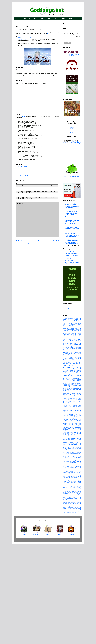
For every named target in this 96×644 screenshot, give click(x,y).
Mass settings (78, 527)
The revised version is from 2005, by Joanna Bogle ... (72, 221)
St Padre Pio (70, 591)
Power (79, 550)
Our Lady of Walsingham (68, 542)
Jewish (65, 513)
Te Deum (69, 597)
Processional (78, 552)
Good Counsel (74, 488)
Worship (68, 611)
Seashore (68, 575)
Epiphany (75, 469)
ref (48, 33)
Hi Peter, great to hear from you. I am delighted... (72, 214)
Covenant (79, 453)
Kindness (71, 516)
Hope (79, 498)
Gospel (70, 491)
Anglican (71, 423)
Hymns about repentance (23, 168)
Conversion (73, 452)
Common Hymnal (69, 260)
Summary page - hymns (72, 596)
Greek (64, 493)
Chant (73, 441)
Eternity (67, 470)
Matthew (65, 528)
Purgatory (74, 556)
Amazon (68, 139)
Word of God (78, 610)
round (76, 612)
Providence (76, 554)
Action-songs (66, 419)
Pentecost (72, 132)
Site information (70, 581)
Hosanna (65, 500)
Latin (70, 519)
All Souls (78, 421)
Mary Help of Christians (69, 527)
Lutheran (65, 524)
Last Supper (66, 519)
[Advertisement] (72, 332)
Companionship (66, 450)
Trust (76, 603)
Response (79, 564)
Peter (69, 547)
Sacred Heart (74, 568)
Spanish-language (73, 584)
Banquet (65, 429)
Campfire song (66, 437)
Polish (73, 548)
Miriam (68, 532)
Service (71, 578)
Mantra (65, 526)
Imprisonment (78, 505)
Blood (69, 433)
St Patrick (75, 591)
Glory (79, 484)
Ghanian (69, 484)
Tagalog (65, 597)
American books (77, 422)
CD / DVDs (75, 434)
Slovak (76, 581)
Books (43, 18)
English (65, 465)
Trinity (73, 603)
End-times (78, 463)
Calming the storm (73, 436)
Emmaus (74, 463)
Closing (70, 446)
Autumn (68, 428)
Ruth (69, 568)
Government (66, 492)
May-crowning (78, 528)
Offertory (73, 541)
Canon (65, 438)
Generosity (66, 483)
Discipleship (78, 458)
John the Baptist (77, 513)
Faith (73, 473)
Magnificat (71, 524)
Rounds (76, 566)
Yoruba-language (77, 611)
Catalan (74, 439)
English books (71, 465)
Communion (72, 448)
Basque (70, 431)
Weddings (70, 608)
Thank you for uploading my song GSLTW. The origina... (72, 218)
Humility (65, 501)
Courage (74, 453)
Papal (71, 543)
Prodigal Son (66, 554)
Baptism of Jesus (74, 429)
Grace (70, 492)
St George (69, 589)
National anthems (67, 536)
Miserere (71, 532)
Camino (79, 436)
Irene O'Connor (77, 508)
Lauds (69, 521)
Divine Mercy (75, 460)
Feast (74, 474)
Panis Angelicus (66, 543)
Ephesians (71, 469)
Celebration (66, 441)
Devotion (79, 457)
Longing (65, 523)
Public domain (67, 556)
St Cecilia (69, 587)
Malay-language (78, 524)
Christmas (72, 129)
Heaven (79, 494)
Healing (75, 494)
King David (76, 516)
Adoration (71, 419)
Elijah (70, 463)
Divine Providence (71, 461)
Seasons (72, 575)
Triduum (69, 603)
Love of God (78, 523)
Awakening (72, 428)
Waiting (72, 607)
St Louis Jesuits (70, 590)
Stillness (79, 595)
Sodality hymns (70, 583)
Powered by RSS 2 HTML (74, 246)
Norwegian (68, 540)
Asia (80, 426)
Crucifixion (74, 456)
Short (74, 579)
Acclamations (73, 418)
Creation (70, 455)
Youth (64, 612)
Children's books (73, 443)
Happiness (65, 494)
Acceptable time (66, 418)
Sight (68, 580)
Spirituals (65, 585)
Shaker (75, 578)
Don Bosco (69, 462)
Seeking (73, 576)
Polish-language (78, 548)
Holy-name (70, 498)
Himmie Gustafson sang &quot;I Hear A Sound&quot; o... (72, 229)
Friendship (78, 481)
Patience (79, 543)
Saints (72, 569)
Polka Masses (66, 550)
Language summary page (75, 518)
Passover (75, 543)
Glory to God (66, 486)
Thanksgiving (70, 599)
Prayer (69, 551)
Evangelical (71, 472)
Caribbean (69, 439)
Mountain (65, 535)
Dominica (65, 462)
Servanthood (66, 578)
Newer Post (19, 240)
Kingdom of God (70, 517)
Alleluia (65, 422)
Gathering (78, 482)
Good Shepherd (77, 489)
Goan (70, 486)
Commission (78, 447)
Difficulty (65, 458)
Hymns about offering (22, 166)
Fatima (71, 474)
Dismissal (65, 460)
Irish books (68, 509)
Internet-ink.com (71, 144)
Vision (79, 606)
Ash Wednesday (73, 426)
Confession (78, 450)
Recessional (66, 560)
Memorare (75, 530)
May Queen (71, 528)
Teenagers (78, 597)
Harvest (70, 494)
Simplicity (79, 580)
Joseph (65, 514)
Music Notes (70, 143)
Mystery (79, 535)
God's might (75, 487)
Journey (69, 514)
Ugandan (79, 605)
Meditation (65, 530)
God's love (70, 487)
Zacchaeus (68, 612)
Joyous (76, 514)
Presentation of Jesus (69, 552)
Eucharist (72, 470)
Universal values (74, 606)
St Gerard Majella (75, 589)
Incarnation (65, 507)
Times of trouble (76, 601)
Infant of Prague (77, 507)
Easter (72, 131)
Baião (76, 428)
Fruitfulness (65, 482)
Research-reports (72, 564)
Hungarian (69, 501)
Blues (73, 433)
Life (67, 522)
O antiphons (73, 540)
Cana (70, 437)
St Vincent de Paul (75, 594)
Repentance (37, 175)
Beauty (79, 431)
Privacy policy (68, 308)
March (76, 526)
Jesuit (75, 512)
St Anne (68, 586)
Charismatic (78, 441)
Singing (65, 581)
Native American (74, 536)
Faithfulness (78, 473)
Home (38, 240)
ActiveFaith (78, 144)
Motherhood (78, 533)
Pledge (70, 548)
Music (75, 535)
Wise (77, 145)
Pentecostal (78, 545)
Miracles (65, 532)
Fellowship (78, 474)
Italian (65, 512)
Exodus (69, 473)
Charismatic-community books (70, 442)
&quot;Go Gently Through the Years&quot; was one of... (72, 224)
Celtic (70, 441)
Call (68, 436)
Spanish (79, 583)
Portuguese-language (74, 550)
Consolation (78, 451)
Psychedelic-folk (77, 555)
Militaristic (75, 531)
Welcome (75, 608)
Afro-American (66, 421)
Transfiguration (66, 602)
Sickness (65, 580)
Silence (71, 580)
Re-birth (79, 559)
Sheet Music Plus (73, 141)
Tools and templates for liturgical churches (71, 55)
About (71, 18)
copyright (23, 116)
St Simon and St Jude (68, 592)
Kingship (76, 517)
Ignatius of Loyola (77, 503)
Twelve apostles (67, 605)
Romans (68, 566)
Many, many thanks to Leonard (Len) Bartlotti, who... (72, 243)
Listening (74, 522)
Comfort (65, 447)
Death (79, 456)
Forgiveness (70, 479)
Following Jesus (74, 478)
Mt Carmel (70, 535)
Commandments (71, 447)
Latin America (75, 519)
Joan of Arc (69, 513)
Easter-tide (66, 463)
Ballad (79, 428)
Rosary (72, 566)
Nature (79, 536)
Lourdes (69, 523)
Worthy (72, 611)
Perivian (68, 546)
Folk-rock (76, 477)
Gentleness (71, 483)
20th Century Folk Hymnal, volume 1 (26, 38)
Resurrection (66, 565)
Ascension (65, 426)
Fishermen (78, 475)
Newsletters (74, 538)
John (72, 513)
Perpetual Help (73, 546)
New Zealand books (77, 537)
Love (73, 523)
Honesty (75, 498)
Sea (77, 574)
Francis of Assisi (77, 479)
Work (64, 611)
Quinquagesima (72, 559)
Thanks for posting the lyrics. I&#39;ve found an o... (72, 204)
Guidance (79, 493)
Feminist (65, 475)
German (75, 483)
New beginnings (67, 538)
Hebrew (65, 496)
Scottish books (70, 572)
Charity (79, 442)
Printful (75, 143)
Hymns (36, 18)
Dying (76, 462)
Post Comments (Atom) (26, 243)
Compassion (72, 450)
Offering (32, 175)
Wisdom (69, 610)
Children (66, 443)
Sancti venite (78, 570)
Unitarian (65, 606)
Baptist (79, 429)
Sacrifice (68, 569)
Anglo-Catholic (78, 423)
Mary (79, 526)
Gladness (76, 484)
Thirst (70, 601)
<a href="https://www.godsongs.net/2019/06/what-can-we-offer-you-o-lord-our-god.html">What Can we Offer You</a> (37, 192)
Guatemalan (73, 493)
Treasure (65, 604)
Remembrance (66, 563)
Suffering (65, 596)
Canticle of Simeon (70, 438)
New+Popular (27, 18)
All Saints (73, 421)
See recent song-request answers (72, 176)
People (49, 18)
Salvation (67, 570)
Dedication (66, 457)
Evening (65, 473)
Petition (72, 547)
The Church (76, 599)
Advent (72, 127)
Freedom (69, 481)
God (73, 486)
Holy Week (76, 497)
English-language (23, 175)
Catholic (79, 439)
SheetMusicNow (69, 145)
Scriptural (65, 574)
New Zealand (70, 537)
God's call (65, 487)
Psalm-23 (67, 555)
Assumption (66, 427)
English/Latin (78, 467)
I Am (73, 503)
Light (70, 522)
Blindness (65, 433)
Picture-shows (78, 547)
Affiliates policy (68, 306)
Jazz (68, 512)
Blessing (79, 432)
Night (64, 540)
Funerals (72, 482)
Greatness (78, 492)
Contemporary (67, 452)
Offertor (69, 541)
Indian (70, 506)
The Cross (69, 600)
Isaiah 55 (79, 510)
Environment (66, 469)
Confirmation (66, 451)
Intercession (71, 508)
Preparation (73, 551)
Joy (72, 514)
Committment (66, 448)
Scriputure (74, 574)
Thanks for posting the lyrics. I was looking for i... (73, 207)
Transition (73, 602)
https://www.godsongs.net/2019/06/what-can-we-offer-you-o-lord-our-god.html (37, 186)
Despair (75, 457)
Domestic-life (78, 461)
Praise (65, 551)
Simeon (75, 580)
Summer (79, 596)
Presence (78, 551)
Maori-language (70, 526)
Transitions (79, 602)
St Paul (79, 591)
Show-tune (79, 579)
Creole (69, 456)
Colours (79, 446)
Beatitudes (75, 431)
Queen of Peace (71, 558)
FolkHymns (68, 478)
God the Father (77, 486)
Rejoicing (79, 561)
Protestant (71, 554)
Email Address (67, 38)
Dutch (73, 462)
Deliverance (71, 457)
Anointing (73, 424)
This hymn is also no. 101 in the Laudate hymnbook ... (72, 240)
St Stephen (77, 592)
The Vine (66, 601)
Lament (68, 518)
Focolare (69, 477)
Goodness (65, 491)
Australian (72, 427)
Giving (72, 484)
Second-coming (77, 575)
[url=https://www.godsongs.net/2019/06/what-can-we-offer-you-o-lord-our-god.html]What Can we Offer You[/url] (37, 198)
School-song (66, 571)
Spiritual (79, 584)
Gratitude (74, 492)
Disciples (71, 459)
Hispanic (69, 496)
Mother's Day (71, 533)
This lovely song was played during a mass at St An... (72, 211)
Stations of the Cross (72, 595)
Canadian (74, 437)
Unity (69, 606)
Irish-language (75, 509)
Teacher (74, 597)
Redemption (73, 561)
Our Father (78, 541)
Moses (65, 533)
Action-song (78, 418)
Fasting (68, 474)
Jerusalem (71, 512)
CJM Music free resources (71, 254)
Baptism (68, 429)
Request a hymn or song (72, 179)
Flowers (65, 477)
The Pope (79, 600)
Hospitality (70, 500)
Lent (72, 130)
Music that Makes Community (72, 252)
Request (64, 18)
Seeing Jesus (67, 576)
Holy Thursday (70, 497)
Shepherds (70, 579)
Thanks (65, 598)
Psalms (71, 555)
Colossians (75, 446)
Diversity (70, 460)
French (74, 481)
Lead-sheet (78, 521)
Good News (69, 489)
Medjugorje (70, 530)
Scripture (70, 574)
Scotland (72, 571)
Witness (72, 610)
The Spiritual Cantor (69, 259)
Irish (64, 509)
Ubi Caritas (74, 605)
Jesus (79, 512)
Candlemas (78, 437)
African (79, 419)
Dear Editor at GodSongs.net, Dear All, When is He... (72, 233)
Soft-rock (75, 583)
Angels (65, 423)
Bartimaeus (66, 431)
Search (56, 18)
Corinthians (78, 452)
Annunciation (66, 424)
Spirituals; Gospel (71, 585)
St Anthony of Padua (75, 586)
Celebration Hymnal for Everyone (25, 39)
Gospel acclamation (77, 491)
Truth (79, 603)
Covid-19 (65, 455)
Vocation (69, 607)
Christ (71, 445)
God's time (69, 488)
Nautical (65, 537)
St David (73, 587)
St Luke (76, 590)
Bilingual (74, 432)
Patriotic (65, 545)
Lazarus (73, 521)
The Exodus (74, 600)
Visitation (65, 607)
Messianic (71, 531)
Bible (70, 432)
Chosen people (66, 445)
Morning (79, 532)
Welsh (79, 608)
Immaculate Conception (69, 504)
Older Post (56, 240)
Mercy (67, 531)
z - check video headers (44, 175)
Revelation (78, 565)
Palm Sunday (77, 542)
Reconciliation (66, 561)
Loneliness (79, 522)
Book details (78, 433)
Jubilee (79, 514)
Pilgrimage (66, 548)
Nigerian (79, 538)
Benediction (66, 432)
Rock (64, 566)
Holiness (76, 496)
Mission (75, 532)
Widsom (65, 610)
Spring (77, 585)
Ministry (79, 531)
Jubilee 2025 (66, 516)
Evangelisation (77, 472)
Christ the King (77, 445)
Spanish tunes (66, 584)
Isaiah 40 (74, 510)
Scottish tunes (77, 572)
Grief (68, 493)
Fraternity (65, 481)
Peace (69, 545)
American (70, 422)
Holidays (72, 496)
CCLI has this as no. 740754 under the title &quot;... (72, 236)
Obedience (78, 540)
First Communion (71, 475)
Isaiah (71, 510)
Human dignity (77, 500)
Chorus (79, 443)
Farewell (65, 474)
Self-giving (78, 576)
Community (78, 448)
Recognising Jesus (76, 560)
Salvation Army (73, 570)
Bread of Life (70, 434)
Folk (72, 477)
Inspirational (66, 508)
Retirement (73, 565)
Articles (79, 424)
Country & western (68, 453)
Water (75, 607)
